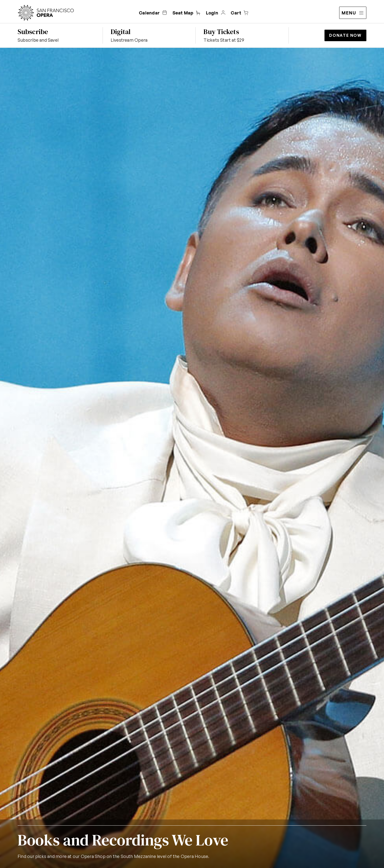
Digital (121, 32)
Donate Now (345, 35)
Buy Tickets (221, 32)
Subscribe (33, 32)
